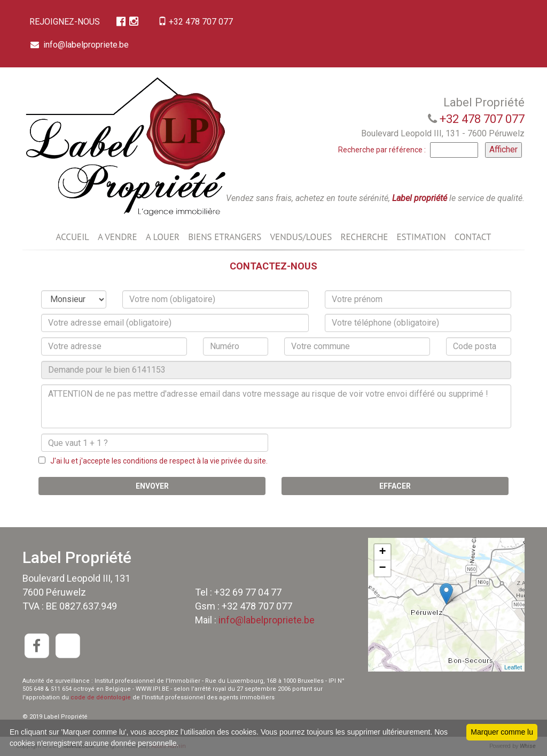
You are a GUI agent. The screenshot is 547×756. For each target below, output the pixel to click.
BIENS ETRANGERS (225, 237)
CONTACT (473, 237)
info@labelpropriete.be (81, 45)
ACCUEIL (72, 237)
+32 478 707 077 (199, 22)
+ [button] (383, 552)
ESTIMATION (421, 237)
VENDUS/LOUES (301, 237)
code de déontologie (101, 697)
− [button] (383, 568)
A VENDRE (118, 237)
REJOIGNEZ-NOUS (66, 22)
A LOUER (163, 237)
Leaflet (513, 667)
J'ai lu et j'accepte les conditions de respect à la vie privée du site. (157, 461)
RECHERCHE (364, 237)
